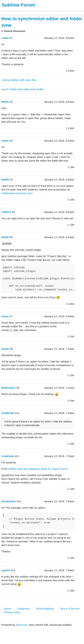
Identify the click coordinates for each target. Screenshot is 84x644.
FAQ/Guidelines (45, 609)
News (37, 11)
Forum (48, 11)
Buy (23, 11)
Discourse (22, 625)
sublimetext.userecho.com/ (17, 193)
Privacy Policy (12, 612)
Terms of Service (70, 609)
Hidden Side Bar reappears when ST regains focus (38, 469)
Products (11, 11)
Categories (23, 609)
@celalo (7, 244)
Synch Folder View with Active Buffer (23, 89)
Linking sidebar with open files (19, 80)
